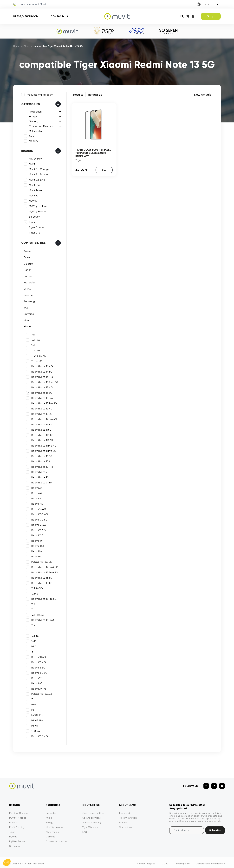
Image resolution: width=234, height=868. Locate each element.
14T (33, 334)
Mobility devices (55, 825)
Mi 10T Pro (37, 714)
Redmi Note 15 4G (41, 582)
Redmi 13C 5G (39, 519)
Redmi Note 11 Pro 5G (43, 450)
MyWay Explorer (38, 206)
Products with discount (39, 94)
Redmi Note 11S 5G (42, 440)
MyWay (32, 200)
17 (32, 699)
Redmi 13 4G (38, 508)
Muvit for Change (19, 811)
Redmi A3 (36, 487)
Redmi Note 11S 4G (42, 434)
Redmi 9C (36, 556)
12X (33, 625)
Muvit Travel (35, 190)
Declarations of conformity (210, 861)
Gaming (33, 121)
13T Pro (35, 350)
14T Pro (35, 339)
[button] (7, 862)
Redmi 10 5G (38, 656)
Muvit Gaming (36, 179)
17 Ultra (35, 730)
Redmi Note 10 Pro (42, 466)
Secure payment (91, 815)
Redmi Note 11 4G (41, 424)
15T (33, 651)
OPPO (27, 288)
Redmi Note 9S (39, 477)
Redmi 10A (37, 540)
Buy (104, 170)
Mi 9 (33, 704)
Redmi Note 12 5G (41, 413)
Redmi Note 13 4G (41, 387)
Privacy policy (182, 861)
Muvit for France (18, 815)
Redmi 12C (37, 535)
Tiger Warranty (90, 825)
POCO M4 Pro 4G (41, 561)
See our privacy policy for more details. (200, 819)
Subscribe (215, 828)
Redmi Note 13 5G (41, 392)
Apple (27, 250)
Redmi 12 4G (38, 524)
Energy (32, 116)
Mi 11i (33, 646)
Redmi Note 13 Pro (41, 397)
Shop (211, 16)
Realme (28, 294)
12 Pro (34, 593)
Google (28, 263)
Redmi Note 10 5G (41, 455)
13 (32, 630)
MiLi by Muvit (36, 158)
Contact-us (59, 16)
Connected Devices (40, 126)
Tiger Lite (34, 232)
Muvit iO (33, 195)
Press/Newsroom (26, 16)
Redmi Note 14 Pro (42, 376)
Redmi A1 (36, 498)
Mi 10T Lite (37, 720)
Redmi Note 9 (39, 471)
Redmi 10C (37, 545)
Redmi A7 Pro (38, 688)
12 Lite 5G (36, 588)
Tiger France (36, 227)
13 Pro (34, 641)
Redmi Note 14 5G (41, 371)
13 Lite (34, 635)
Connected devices (57, 839)
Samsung (29, 301)
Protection (35, 111)
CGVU (165, 861)
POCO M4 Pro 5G (41, 693)
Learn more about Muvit (30, 4)
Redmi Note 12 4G (41, 408)
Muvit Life (34, 184)
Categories (30, 103)
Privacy (123, 820)
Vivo (26, 320)
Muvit (31, 163)
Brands (26, 150)
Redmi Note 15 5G (41, 577)
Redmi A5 (36, 683)
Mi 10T (34, 725)
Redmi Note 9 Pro (41, 482)
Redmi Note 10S (40, 461)
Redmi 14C (37, 503)
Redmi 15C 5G (39, 672)
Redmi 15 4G (38, 662)
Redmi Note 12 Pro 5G (43, 419)
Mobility (33, 140)
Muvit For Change (39, 169)
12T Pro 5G (37, 614)
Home (17, 46)
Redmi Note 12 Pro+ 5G (44, 567)
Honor (27, 269)
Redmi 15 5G (38, 667)
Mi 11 (33, 709)
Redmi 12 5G (38, 529)
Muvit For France (38, 174)
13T (33, 345)
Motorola (29, 282)
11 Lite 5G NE (38, 355)
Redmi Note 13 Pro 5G (43, 403)
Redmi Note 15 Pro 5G (43, 598)
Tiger (31, 221)
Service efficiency (92, 820)
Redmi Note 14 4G (41, 366)
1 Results (77, 95)
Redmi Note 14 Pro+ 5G (44, 381)
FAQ (85, 830)
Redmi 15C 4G (39, 736)
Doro (26, 257)
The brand (124, 811)
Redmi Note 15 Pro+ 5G (44, 572)
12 (32, 609)
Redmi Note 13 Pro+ (42, 619)
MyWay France (37, 211)
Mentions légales (146, 861)
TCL (25, 307)
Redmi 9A (36, 551)
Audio (32, 135)
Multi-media (52, 830)
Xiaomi (27, 326)
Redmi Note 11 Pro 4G (43, 445)
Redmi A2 (36, 493)
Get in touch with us (93, 811)
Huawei (27, 276)
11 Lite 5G (36, 360)
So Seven (34, 216)
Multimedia (35, 131)
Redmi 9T (36, 677)
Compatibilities (33, 242)
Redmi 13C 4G (39, 514)
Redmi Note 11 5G (41, 429)
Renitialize (95, 95)
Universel (28, 313)
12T (33, 603)
